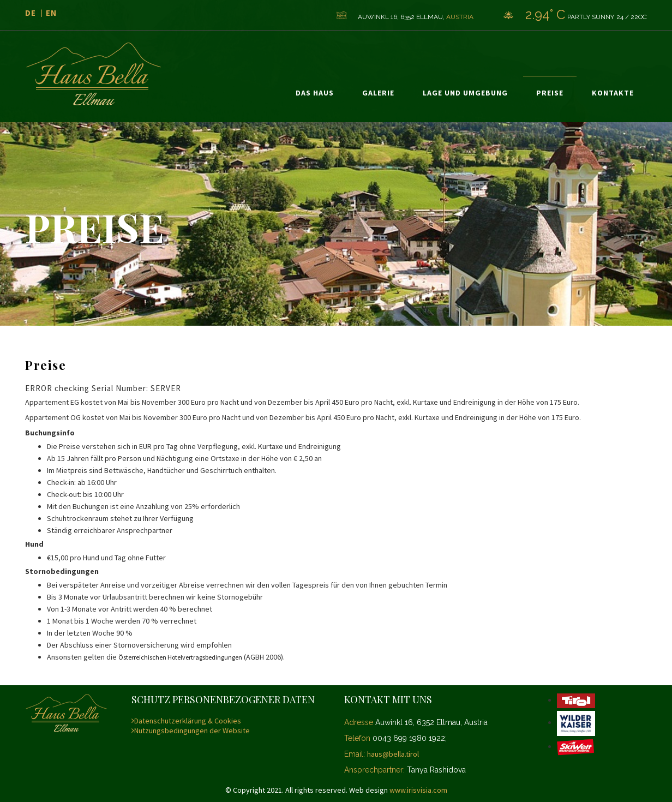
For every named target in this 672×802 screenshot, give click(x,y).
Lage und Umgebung (465, 93)
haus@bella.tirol (393, 754)
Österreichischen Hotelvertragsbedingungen (180, 657)
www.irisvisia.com (418, 790)
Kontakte (613, 93)
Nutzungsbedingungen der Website (191, 731)
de (31, 13)
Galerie (378, 93)
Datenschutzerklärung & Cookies (186, 721)
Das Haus (315, 93)
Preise (550, 93)
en (51, 13)
